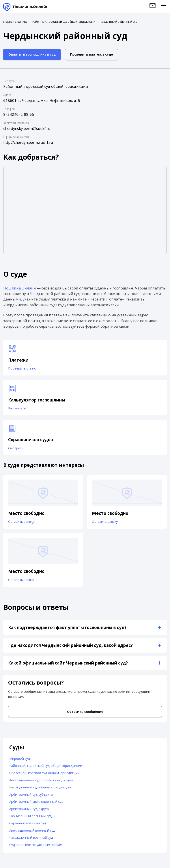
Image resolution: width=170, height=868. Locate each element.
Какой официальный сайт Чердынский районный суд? (68, 663)
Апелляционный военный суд (32, 830)
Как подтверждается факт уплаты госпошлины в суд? (67, 627)
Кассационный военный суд (31, 837)
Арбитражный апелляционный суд (36, 801)
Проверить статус (22, 368)
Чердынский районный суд (118, 22)
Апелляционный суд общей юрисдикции (41, 780)
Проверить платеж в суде (92, 54)
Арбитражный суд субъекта (31, 794)
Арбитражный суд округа (29, 809)
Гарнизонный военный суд (31, 816)
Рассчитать (17, 408)
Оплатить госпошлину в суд (32, 54)
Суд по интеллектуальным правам (36, 845)
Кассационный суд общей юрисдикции (40, 787)
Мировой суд (20, 758)
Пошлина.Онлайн (20, 288)
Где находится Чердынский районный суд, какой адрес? (70, 645)
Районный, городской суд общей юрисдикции (64, 22)
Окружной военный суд (28, 823)
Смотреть (16, 448)
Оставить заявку (21, 521)
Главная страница (15, 22)
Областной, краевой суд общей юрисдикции (44, 773)
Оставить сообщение (85, 711)
